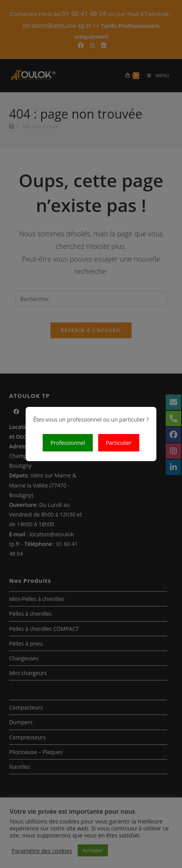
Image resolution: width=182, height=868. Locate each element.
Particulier (119, 443)
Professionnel (68, 443)
